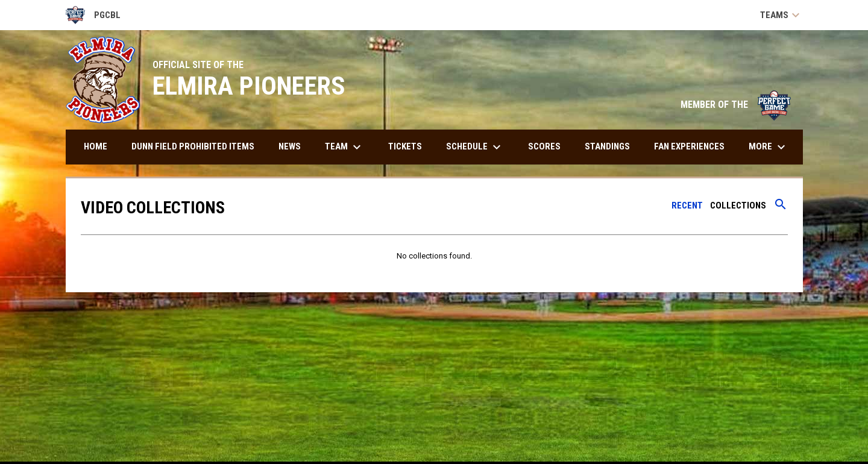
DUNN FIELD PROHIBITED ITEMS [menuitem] (193, 146)
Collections (738, 205)
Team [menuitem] (344, 147)
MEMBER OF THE (736, 105)
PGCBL (93, 15)
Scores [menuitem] (544, 146)
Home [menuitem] (96, 146)
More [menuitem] (769, 147)
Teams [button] (782, 15)
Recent (687, 205)
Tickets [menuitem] (405, 146)
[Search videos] (781, 208)
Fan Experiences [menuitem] (689, 146)
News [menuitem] (290, 146)
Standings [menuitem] (607, 146)
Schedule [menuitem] (475, 147)
